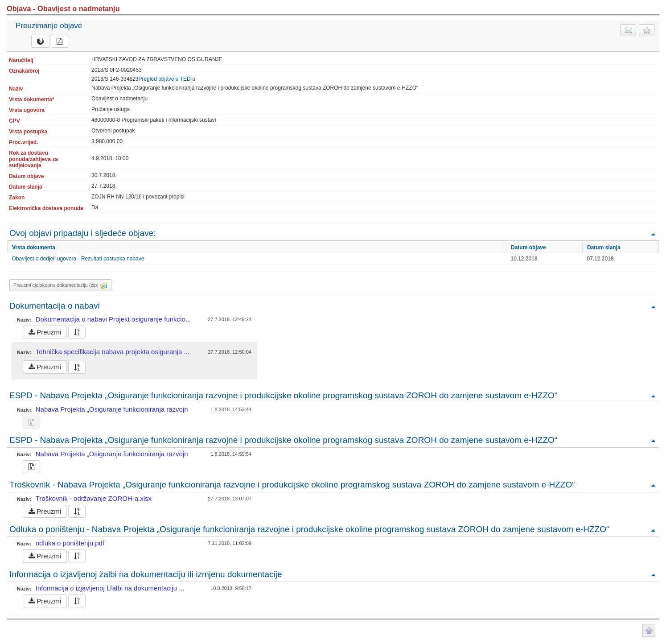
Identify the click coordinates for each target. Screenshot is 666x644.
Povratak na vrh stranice (649, 630)
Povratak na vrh (653, 234)
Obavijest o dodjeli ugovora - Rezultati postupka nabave (78, 259)
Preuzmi (45, 332)
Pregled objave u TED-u (167, 79)
